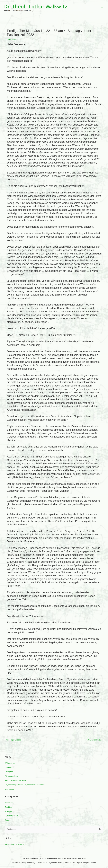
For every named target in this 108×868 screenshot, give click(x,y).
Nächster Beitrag (97, 740)
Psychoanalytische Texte (15, 780)
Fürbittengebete (12, 776)
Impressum (10, 789)
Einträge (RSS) (79, 862)
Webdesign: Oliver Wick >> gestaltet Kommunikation (49, 862)
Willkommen (10, 763)
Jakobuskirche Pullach (14, 844)
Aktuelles (9, 803)
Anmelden (92, 862)
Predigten (9, 772)
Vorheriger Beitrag (12, 740)
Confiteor (9, 767)
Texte (7, 820)
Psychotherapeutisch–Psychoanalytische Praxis (25, 785)
